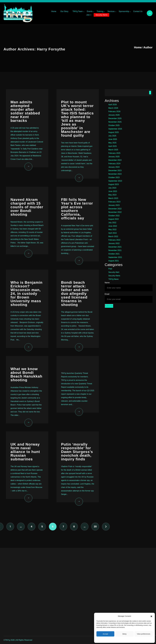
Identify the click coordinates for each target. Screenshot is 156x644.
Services (111, 11)
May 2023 (112, 195)
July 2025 (112, 136)
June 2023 (113, 191)
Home (54, 11)
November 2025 (115, 122)
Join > (89, 15)
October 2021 (114, 254)
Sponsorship (124, 11)
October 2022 (114, 216)
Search (150, 93)
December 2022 (115, 209)
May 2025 (112, 143)
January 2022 (114, 243)
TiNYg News (114, 279)
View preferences (144, 634)
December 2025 (115, 118)
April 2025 (113, 146)
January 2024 (114, 167)
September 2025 (115, 129)
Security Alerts (101, 15)
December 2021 (115, 247)
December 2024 (115, 160)
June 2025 (113, 139)
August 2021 (114, 261)
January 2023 (114, 205)
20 (95, 527)
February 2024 (114, 164)
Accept (105, 634)
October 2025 (114, 125)
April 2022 (113, 233)
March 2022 (113, 236)
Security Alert (114, 272)
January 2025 (114, 157)
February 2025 (114, 153)
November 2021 (115, 250)
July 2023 (112, 188)
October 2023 (114, 177)
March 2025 (113, 150)
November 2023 (115, 174)
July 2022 (112, 223)
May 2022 (112, 229)
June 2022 (113, 226)
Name (107, 283)
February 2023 (114, 202)
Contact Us (138, 11)
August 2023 (114, 184)
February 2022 (114, 240)
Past (110, 269)
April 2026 (113, 105)
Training (100, 11)
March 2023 (113, 198)
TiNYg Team (78, 11)
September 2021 (115, 257)
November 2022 (115, 212)
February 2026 (114, 111)
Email (107, 294)
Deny (124, 634)
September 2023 (115, 181)
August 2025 (114, 132)
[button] (151, 616)
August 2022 (114, 219)
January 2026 (114, 115)
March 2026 (113, 108)
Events (90, 11)
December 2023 (115, 170)
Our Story (64, 11)
